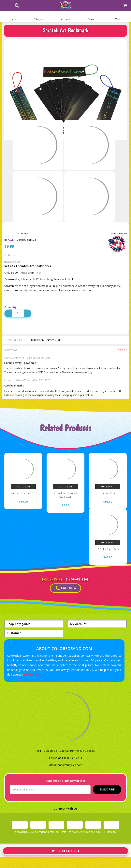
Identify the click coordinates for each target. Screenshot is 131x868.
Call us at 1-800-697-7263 (65, 758)
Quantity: (11, 307)
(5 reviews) (24, 234)
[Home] (13, 16)
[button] (39, 16)
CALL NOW (66, 588)
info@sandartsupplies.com (66, 765)
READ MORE (32, 674)
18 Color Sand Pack (108, 549)
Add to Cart (66, 851)
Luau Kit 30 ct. (108, 493)
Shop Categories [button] (18, 624)
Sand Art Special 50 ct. (23, 493)
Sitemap (111, 832)
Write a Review (119, 234)
